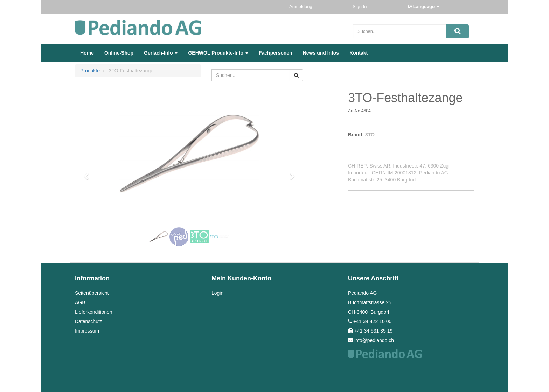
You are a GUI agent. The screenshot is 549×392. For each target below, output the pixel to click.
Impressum (87, 331)
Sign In (360, 6)
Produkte (90, 71)
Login (217, 293)
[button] (89, 173)
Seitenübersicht (92, 293)
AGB (80, 302)
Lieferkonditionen (94, 312)
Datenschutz (89, 321)
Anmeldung (301, 6)
